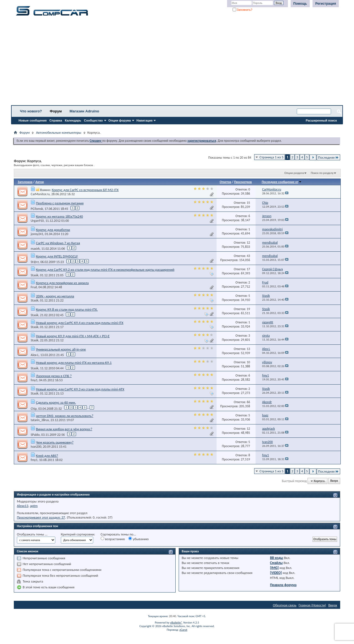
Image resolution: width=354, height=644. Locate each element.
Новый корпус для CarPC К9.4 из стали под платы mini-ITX (80, 323)
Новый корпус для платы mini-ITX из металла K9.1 (74, 363)
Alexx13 (23, 506)
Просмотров (243, 182)
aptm (34, 506)
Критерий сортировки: (78, 534)
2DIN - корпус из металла (55, 296)
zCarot (183, 630)
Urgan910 (37, 221)
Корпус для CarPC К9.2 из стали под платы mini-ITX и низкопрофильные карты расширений (105, 270)
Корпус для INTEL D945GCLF (57, 256)
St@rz (35, 262)
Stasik (35, 275)
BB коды (277, 558)
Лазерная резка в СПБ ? (54, 376)
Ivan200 (36, 447)
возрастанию (113, 539)
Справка (56, 120)
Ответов (225, 182)
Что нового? (31, 111)
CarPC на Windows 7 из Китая (58, 243)
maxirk (35, 249)
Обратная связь (285, 605)
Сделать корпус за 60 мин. (56, 402)
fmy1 (34, 380)
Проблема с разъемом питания (60, 203)
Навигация (144, 120)
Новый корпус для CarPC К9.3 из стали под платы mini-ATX (80, 389)
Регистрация (326, 4)
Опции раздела (294, 173)
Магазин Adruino (84, 111)
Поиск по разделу (322, 173)
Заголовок (25, 182)
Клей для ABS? (47, 456)
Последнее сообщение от (282, 182)
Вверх (334, 481)
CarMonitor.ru (40, 194)
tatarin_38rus (40, 420)
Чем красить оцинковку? (55, 442)
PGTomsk (37, 209)
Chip (34, 408)
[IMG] (274, 568)
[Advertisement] (173, 62)
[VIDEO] (276, 573)
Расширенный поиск (321, 120)
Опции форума (120, 120)
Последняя (328, 157)
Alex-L (35, 355)
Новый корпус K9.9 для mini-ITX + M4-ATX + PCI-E (73, 336)
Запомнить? (243, 10)
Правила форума (283, 585)
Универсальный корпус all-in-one (61, 349)
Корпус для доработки (53, 230)
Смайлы (276, 563)
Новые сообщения (33, 120)
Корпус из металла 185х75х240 (59, 216)
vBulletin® (176, 623)
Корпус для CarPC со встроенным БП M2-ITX (85, 190)
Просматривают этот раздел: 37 (41, 517)
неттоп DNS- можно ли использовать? (65, 416)
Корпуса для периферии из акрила (62, 283)
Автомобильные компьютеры (58, 132)
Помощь (300, 4)
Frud (34, 287)
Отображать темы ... (32, 534)
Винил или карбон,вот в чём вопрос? (64, 429)
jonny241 (37, 234)
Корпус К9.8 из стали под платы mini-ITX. (67, 309)
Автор (40, 182)
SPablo (35, 435)
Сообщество (93, 120)
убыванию (138, 539)
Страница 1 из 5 (271, 157)
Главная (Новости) (312, 605)
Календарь (73, 120)
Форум (56, 111)
